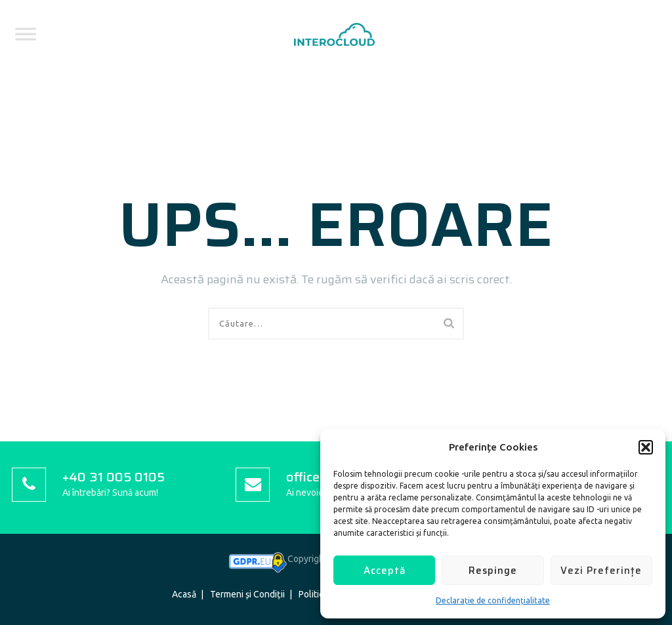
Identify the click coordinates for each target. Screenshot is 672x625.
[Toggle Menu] (26, 34)
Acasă (184, 594)
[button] (646, 447)
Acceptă (385, 571)
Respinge (493, 571)
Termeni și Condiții (247, 594)
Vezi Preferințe (601, 571)
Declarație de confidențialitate (493, 600)
